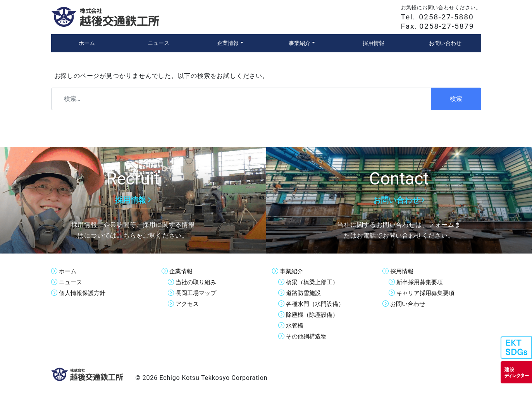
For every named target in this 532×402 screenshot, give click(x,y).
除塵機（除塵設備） (314, 315)
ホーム (68, 271)
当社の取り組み (197, 282)
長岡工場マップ (197, 293)
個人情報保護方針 (84, 293)
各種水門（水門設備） (317, 304)
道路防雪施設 (305, 293)
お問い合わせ (409, 304)
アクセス (188, 304)
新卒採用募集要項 (421, 282)
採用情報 (403, 271)
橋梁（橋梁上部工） (314, 282)
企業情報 (182, 271)
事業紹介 (292, 271)
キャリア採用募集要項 (427, 293)
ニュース (71, 282)
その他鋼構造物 (308, 336)
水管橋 (295, 325)
